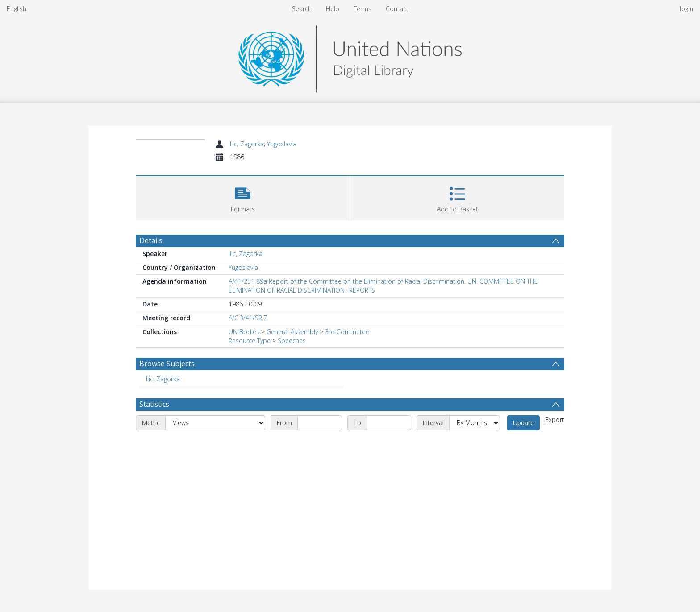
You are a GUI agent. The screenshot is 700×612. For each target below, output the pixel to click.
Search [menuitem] (302, 9)
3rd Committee (347, 332)
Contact (397, 9)
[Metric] (215, 423)
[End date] (389, 423)
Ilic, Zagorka (247, 144)
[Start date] (320, 423)
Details (151, 240)
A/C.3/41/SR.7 (248, 318)
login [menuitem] (687, 9)
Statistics (154, 404)
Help (333, 9)
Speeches (292, 341)
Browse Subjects (167, 364)
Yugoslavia (282, 144)
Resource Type (250, 341)
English (17, 9)
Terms (362, 9)
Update (523, 423)
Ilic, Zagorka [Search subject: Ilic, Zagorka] (163, 379)
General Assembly (292, 332)
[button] (243, 197)
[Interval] (475, 423)
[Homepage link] (350, 56)
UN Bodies (244, 332)
